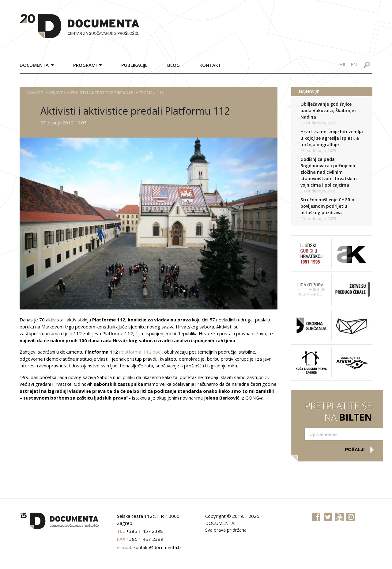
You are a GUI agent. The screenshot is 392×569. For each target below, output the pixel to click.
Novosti (36, 93)
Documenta (34, 65)
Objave (56, 93)
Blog (173, 65)
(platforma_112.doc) (140, 352)
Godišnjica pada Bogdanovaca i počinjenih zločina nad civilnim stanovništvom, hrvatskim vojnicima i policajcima (329, 172)
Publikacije (134, 65)
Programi (85, 65)
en (354, 64)
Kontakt (210, 65)
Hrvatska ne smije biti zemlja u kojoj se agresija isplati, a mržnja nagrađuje (332, 138)
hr (342, 64)
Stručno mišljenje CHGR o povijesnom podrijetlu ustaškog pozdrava (327, 206)
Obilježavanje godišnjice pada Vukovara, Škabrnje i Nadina (328, 110)
